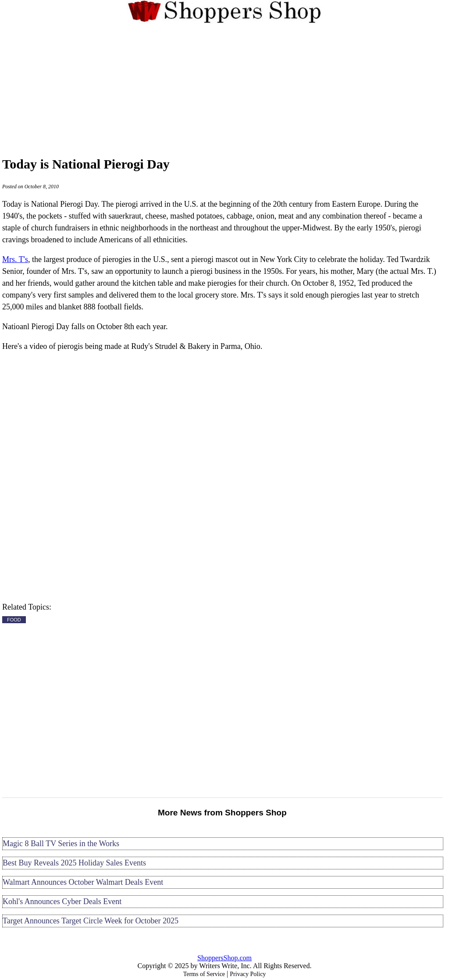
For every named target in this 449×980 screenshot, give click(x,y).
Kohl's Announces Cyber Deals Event (62, 901)
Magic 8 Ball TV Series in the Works (61, 844)
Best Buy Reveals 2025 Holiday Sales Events (74, 863)
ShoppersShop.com (224, 958)
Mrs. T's (15, 259)
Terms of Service (204, 974)
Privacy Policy (248, 974)
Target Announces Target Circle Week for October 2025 (91, 921)
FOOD (14, 620)
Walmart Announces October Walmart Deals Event (83, 882)
